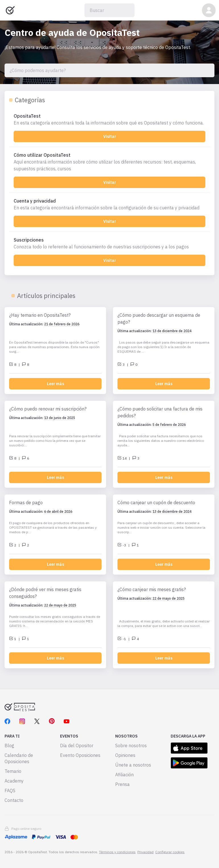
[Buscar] (109, 10)
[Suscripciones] (109, 243)
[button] (209, 10)
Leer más (55, 384)
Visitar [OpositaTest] (110, 136)
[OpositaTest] (109, 119)
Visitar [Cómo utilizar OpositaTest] (110, 182)
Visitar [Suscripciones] (110, 260)
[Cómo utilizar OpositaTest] (109, 162)
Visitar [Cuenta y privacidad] (110, 221)
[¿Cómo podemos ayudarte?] (109, 70)
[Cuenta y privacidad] (109, 204)
